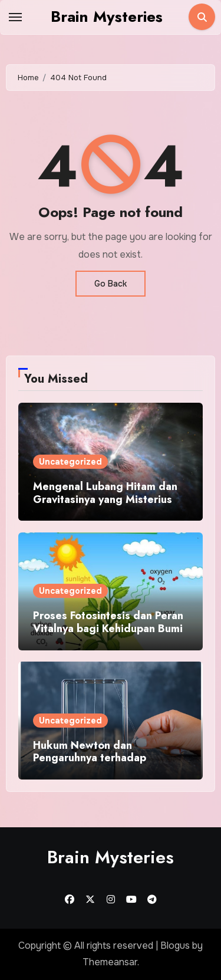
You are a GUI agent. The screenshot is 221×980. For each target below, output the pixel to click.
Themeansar (110, 962)
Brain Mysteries (107, 17)
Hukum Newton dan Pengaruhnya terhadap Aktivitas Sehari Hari (90, 758)
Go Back (111, 284)
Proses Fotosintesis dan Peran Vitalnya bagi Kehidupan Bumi (108, 622)
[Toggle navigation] (15, 17)
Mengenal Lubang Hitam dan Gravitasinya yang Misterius (105, 493)
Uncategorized (70, 462)
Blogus (175, 946)
